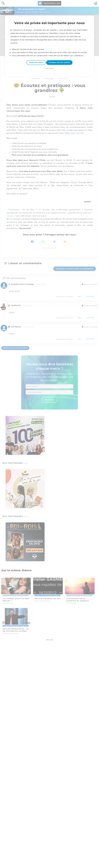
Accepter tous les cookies (59, 62)
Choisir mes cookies (36, 62)
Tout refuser (49, 68)
